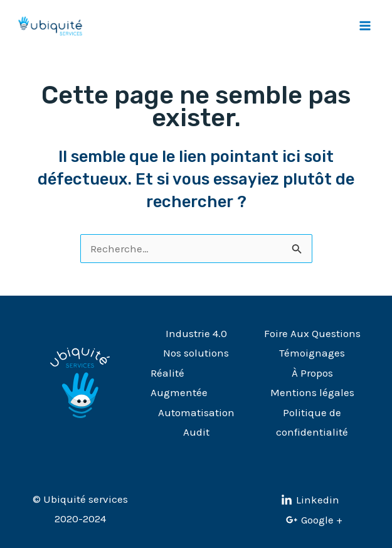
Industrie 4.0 (196, 333)
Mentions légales (312, 392)
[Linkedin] (310, 500)
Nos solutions (196, 353)
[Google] (314, 520)
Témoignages (312, 353)
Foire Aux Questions (312, 333)
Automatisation (196, 412)
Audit (196, 432)
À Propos (312, 373)
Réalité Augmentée (179, 383)
